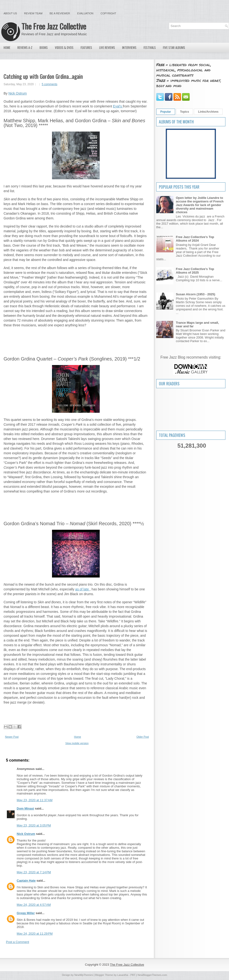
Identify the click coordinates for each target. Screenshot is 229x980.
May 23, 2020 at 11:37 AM (35, 800)
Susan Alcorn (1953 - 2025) (195, 294)
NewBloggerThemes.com (152, 975)
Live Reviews (107, 48)
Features (86, 48)
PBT (133, 975)
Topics (185, 112)
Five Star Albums (174, 48)
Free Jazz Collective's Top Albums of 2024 (195, 239)
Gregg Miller (26, 913)
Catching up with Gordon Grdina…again (43, 76)
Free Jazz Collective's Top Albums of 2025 (195, 271)
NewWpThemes (84, 975)
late (87, 589)
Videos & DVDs (64, 48)
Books (44, 48)
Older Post (143, 737)
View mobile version (77, 743)
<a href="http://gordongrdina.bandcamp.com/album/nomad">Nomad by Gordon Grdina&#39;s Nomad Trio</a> (76, 713)
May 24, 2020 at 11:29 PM (35, 934)
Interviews (129, 48)
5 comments (49, 84)
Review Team (33, 13)
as (77, 589)
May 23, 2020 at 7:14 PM (34, 872)
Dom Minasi (25, 808)
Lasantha (123, 975)
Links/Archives (208, 112)
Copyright (108, 13)
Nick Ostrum (18, 93)
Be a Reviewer (60, 13)
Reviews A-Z (25, 48)
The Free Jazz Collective (54, 26)
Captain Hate (26, 881)
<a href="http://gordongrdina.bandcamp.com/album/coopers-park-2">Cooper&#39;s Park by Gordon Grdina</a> (76, 502)
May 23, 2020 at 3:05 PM (34, 825)
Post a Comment (18, 942)
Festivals (150, 48)
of (82, 589)
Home (7, 48)
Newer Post (12, 737)
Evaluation (85, 13)
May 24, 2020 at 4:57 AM (34, 905)
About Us (10, 13)
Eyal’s (118, 106)
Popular (166, 112)
